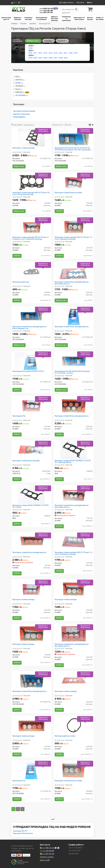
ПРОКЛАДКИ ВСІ (19, 117)
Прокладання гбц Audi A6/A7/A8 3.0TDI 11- (28, 371)
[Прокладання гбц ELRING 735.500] (31, 405)
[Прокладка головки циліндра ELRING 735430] (31, 634)
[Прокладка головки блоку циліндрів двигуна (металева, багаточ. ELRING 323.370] (74, 634)
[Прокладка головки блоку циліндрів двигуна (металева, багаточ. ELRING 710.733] (74, 495)
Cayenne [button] (62, 41)
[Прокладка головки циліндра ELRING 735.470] (31, 589)
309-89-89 (46, 13)
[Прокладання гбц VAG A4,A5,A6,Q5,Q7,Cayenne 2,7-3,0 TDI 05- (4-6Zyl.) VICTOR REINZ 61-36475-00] (74, 361)
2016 (61, 53)
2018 (71, 53)
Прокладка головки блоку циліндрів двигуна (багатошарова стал (29, 328)
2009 (66, 58)
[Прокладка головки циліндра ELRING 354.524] (74, 681)
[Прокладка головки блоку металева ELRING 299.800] (74, 770)
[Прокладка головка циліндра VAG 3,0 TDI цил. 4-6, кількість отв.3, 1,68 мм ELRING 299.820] (31, 227)
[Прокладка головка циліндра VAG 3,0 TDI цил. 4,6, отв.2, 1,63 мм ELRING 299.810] (31, 182)
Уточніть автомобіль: (18, 40)
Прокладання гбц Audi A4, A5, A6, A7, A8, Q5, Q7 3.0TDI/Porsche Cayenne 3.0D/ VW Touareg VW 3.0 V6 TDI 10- (73, 149)
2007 (56, 58)
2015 (55, 53)
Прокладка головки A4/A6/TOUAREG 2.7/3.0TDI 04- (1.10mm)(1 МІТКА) (73, 462)
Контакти (80, 3)
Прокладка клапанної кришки (24, 111)
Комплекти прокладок (22, 114)
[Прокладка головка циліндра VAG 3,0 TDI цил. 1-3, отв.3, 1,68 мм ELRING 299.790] (74, 227)
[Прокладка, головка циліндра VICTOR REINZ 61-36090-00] (31, 137)
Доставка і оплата (66, 3)
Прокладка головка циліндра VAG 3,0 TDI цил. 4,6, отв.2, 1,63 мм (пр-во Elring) (31, 194)
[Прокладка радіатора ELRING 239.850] (31, 271)
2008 (61, 58)
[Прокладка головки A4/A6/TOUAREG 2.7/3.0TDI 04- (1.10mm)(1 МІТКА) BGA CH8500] (74, 450)
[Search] (76, 9)
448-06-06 (46, 9)
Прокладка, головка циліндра (24, 148)
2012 (40, 53)
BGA (17, 77)
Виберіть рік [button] (33, 41)
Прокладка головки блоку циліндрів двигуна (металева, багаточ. (72, 283)
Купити (59, 211)
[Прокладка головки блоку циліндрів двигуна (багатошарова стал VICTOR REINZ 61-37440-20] (31, 316)
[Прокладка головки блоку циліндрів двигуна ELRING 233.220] (74, 405)
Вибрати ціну (19, 166)
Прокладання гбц (19, 416)
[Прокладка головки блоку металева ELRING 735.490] (74, 182)
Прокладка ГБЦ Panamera (23, 833)
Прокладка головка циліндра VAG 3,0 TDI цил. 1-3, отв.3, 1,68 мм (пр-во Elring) (73, 238)
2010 (30, 53)
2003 (35, 58)
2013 (45, 53)
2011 (35, 53)
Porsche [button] (49, 41)
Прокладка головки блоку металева (68, 193)
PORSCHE (21, 92)
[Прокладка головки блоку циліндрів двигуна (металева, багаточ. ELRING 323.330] (74, 271)
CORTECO (19, 80)
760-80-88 (46, 11)
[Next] (22, 809)
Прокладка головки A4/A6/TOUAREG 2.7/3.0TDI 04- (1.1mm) (30, 506)
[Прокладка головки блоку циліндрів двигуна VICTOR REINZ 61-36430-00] (31, 681)
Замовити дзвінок (47, 857)
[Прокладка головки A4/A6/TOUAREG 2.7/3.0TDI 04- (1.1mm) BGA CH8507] (31, 495)
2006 (51, 58)
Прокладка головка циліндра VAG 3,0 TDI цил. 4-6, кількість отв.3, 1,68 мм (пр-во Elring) (31, 238)
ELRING (19, 83)
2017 (66, 53)
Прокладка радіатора (21, 282)
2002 (31, 58)
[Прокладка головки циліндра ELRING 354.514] (31, 725)
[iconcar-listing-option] (92, 125)
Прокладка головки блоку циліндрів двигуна (72, 327)
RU (19, 3)
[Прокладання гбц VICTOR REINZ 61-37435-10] (31, 770)
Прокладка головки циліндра (23, 600)
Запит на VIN (45, 860)
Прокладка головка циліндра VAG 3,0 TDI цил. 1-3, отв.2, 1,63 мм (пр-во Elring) (73, 553)
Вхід (90, 3)
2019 (76, 53)
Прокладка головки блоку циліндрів (26, 461)
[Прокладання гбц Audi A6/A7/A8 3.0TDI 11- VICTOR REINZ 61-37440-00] (31, 361)
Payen (17, 89)
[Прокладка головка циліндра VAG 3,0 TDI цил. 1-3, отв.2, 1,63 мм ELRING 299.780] (74, 542)
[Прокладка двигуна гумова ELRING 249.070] (74, 725)
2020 (31, 48)
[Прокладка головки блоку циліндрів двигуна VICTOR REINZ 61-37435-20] (74, 316)
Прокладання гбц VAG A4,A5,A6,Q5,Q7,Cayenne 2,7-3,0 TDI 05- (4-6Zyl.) (72, 372)
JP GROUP (19, 86)
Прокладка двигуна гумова (65, 736)
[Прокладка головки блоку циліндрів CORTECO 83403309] (31, 450)
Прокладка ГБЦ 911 (20, 831)
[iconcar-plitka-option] (90, 125)
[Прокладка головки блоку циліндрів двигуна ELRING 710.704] (31, 542)
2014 (50, 53)
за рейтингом (29, 125)
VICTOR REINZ (22, 95)
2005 (46, 58)
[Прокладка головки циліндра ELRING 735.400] (74, 589)
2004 (41, 58)
